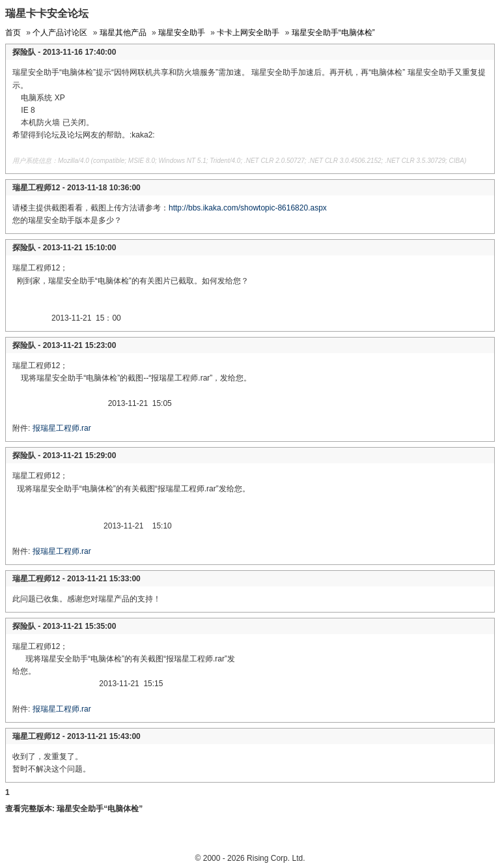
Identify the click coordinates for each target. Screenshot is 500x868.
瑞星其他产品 (123, 33)
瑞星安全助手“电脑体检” (333, 33)
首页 (13, 33)
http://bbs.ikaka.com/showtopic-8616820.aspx (248, 208)
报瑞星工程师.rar (62, 428)
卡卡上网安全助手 (248, 33)
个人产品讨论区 (60, 33)
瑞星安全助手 (182, 33)
